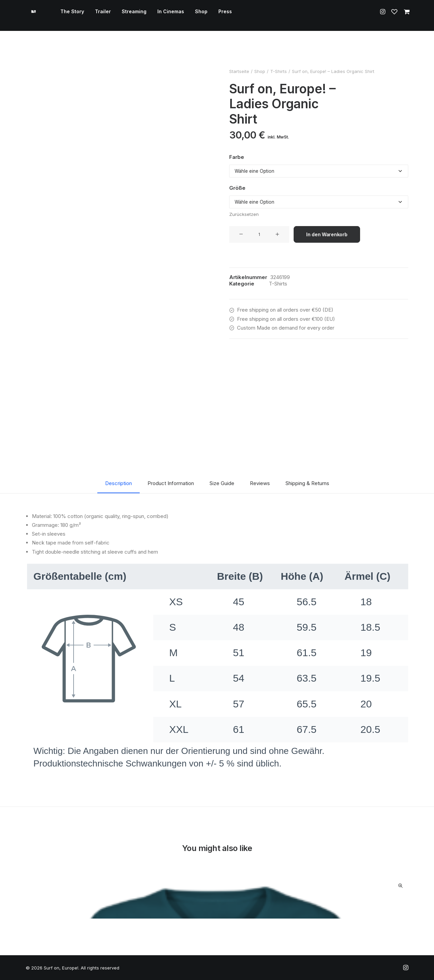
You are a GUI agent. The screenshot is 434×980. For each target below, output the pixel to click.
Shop (193, 15)
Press (217, 15)
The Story (64, 15)
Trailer (95, 15)
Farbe (237, 157)
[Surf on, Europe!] (30, 16)
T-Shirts (279, 71)
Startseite (239, 71)
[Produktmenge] (259, 234)
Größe (237, 188)
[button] (384, 16)
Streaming (126, 15)
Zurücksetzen (244, 214)
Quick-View (400, 886)
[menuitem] (64, 16)
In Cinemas (163, 15)
